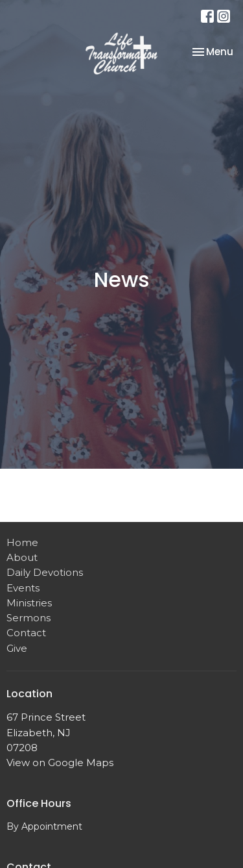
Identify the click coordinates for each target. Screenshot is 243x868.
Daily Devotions (45, 572)
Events (23, 588)
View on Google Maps (60, 763)
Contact (26, 633)
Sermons (29, 618)
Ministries (29, 603)
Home (22, 542)
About (22, 557)
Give (17, 648)
